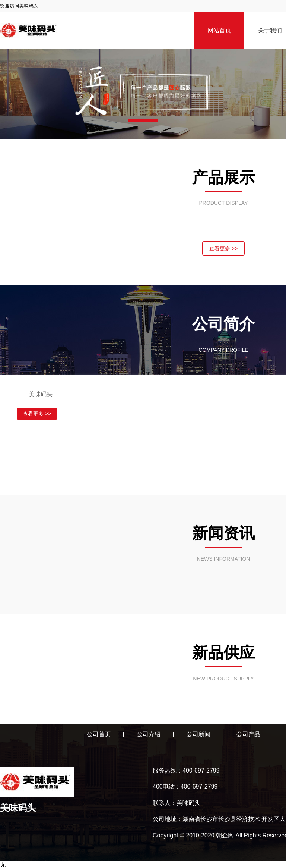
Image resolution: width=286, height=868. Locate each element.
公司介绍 (149, 734)
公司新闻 (198, 734)
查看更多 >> (223, 248)
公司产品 (248, 734)
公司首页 (99, 734)
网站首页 (219, 30)
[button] (143, 121)
